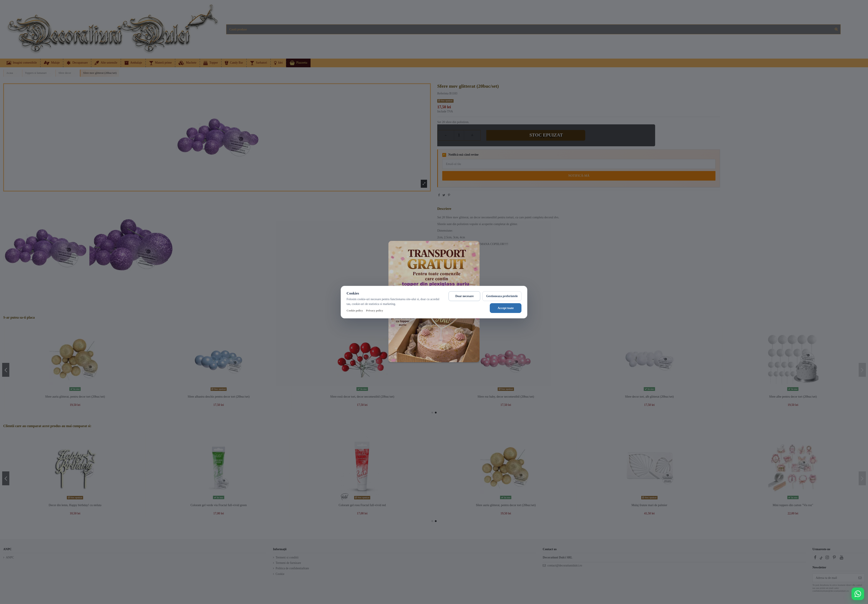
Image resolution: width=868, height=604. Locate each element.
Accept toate (506, 308)
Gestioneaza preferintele (502, 296)
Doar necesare (464, 296)
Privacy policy (374, 310)
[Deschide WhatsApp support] (858, 594)
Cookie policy (355, 310)
